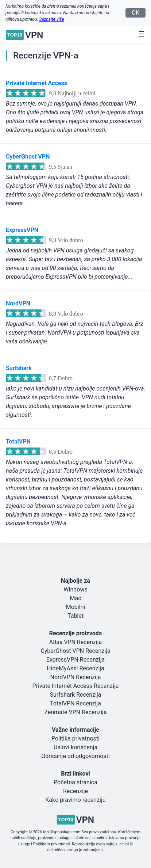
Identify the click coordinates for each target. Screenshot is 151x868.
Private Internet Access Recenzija (76, 686)
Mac (75, 598)
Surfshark (19, 368)
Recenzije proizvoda (76, 633)
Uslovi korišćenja (75, 747)
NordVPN (18, 303)
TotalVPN (18, 441)
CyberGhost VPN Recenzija (75, 651)
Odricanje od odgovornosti (75, 756)
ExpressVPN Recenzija (75, 660)
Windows (75, 589)
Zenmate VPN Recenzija (75, 712)
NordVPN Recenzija (76, 677)
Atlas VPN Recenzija (75, 642)
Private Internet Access (36, 83)
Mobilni (76, 607)
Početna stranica (75, 782)
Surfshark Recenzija (75, 695)
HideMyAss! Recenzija (75, 668)
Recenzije (75, 791)
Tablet (75, 616)
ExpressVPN (22, 230)
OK (135, 13)
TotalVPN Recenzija (75, 703)
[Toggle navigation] (139, 34)
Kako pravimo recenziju (75, 800)
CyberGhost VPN (28, 157)
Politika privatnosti (75, 738)
